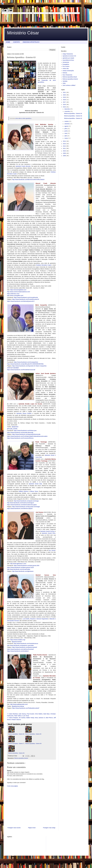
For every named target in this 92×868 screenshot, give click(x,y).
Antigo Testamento (68, 54)
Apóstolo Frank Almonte (23, 166)
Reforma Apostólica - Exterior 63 (73, 116)
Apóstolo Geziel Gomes (47, 531)
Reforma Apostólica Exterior (21, 758)
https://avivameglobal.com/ (18, 290)
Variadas (65, 81)
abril (66, 136)
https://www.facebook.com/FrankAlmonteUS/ (26, 299)
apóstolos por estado (68, 58)
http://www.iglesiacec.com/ (18, 564)
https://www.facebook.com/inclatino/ (18, 651)
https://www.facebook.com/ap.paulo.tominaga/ (26, 507)
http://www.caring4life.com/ (15, 295)
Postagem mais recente (14, 828)
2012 (65, 146)
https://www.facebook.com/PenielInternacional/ (21, 370)
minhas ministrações (68, 71)
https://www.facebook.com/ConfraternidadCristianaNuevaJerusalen (27, 436)
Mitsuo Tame (34, 491)
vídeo (64, 83)
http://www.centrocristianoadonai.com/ (19, 292)
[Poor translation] (10, 11)
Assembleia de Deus (68, 60)
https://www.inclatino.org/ (18, 640)
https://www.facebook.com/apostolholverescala (26, 434)
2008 (65, 156)
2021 (65, 92)
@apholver (15, 427)
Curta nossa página (12, 786)
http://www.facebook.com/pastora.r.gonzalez (20, 645)
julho (66, 129)
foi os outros (66, 66)
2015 (65, 107)
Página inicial (32, 828)
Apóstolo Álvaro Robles (24, 413)
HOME (8, 42)
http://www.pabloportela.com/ (19, 704)
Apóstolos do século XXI (69, 56)
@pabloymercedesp (18, 706)
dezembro (67, 109)
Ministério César (23, 33)
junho (66, 131)
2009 (65, 153)
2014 (65, 141)
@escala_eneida (12, 429)
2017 (65, 102)
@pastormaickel (17, 642)
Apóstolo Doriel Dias (35, 484)
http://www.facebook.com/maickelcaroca (26, 643)
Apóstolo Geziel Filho (49, 533)
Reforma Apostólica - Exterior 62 (73, 118)
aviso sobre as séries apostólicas (23, 118)
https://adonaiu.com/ (13, 294)
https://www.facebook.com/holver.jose (25, 430)
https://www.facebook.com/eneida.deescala (20, 432)
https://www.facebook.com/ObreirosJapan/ (20, 508)
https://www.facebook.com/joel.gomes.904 (26, 565)
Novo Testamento (67, 75)
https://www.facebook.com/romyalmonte (26, 297)
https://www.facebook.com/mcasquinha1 (26, 362)
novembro (67, 111)
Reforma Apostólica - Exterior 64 (73, 113)
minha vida (66, 69)
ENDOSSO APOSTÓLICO (31, 42)
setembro (67, 124)
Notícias (65, 73)
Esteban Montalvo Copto (44, 265)
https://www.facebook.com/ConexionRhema (20, 438)
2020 (65, 95)
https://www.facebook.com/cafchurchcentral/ (20, 649)
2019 (65, 97)
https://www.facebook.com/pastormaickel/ (25, 647)
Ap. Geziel (52, 550)
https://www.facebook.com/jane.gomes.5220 (20, 567)
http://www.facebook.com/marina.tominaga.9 (20, 503)
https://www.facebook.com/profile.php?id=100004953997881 (25, 364)
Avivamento (66, 62)
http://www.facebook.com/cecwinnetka (19, 569)
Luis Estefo (26, 619)
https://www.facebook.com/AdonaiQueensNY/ (21, 301)
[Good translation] (4, 11)
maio (66, 133)
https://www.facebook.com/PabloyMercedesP (26, 708)
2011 (65, 148)
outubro (67, 121)
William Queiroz (24, 491)
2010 (65, 151)
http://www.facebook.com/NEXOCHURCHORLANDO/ (28, 179)
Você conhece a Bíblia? (69, 85)
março (66, 138)
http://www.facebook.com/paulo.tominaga (26, 501)
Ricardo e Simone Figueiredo (39, 619)
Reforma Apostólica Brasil (70, 77)
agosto (66, 126)
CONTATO (16, 42)
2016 (65, 104)
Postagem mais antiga (49, 828)
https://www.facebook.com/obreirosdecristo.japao (22, 505)
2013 (65, 144)
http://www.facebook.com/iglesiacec (23, 571)
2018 (65, 100)
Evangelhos (66, 64)
